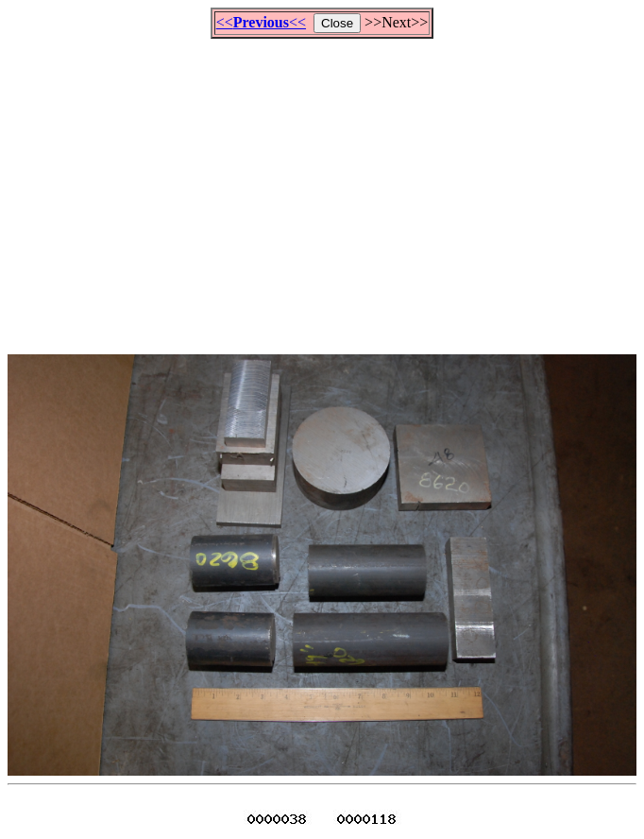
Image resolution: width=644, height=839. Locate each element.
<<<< (261, 22)
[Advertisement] (326, 188)
